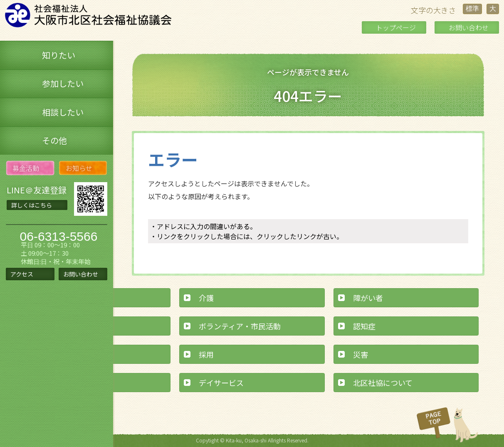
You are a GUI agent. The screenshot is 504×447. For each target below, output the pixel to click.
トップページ (396, 27)
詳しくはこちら (32, 205)
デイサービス (221, 383)
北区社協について (383, 383)
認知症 (364, 326)
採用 (206, 354)
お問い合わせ (469, 27)
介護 (206, 298)
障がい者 (368, 298)
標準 (472, 9)
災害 (361, 354)
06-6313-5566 (59, 236)
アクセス (22, 274)
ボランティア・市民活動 (240, 326)
